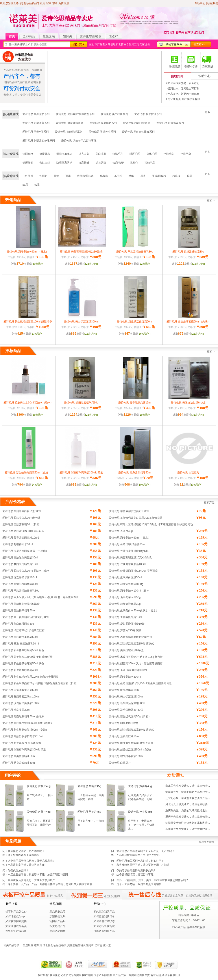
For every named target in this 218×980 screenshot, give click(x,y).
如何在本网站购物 (16, 921)
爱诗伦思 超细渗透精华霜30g (81, 403)
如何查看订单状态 (104, 921)
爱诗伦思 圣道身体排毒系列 (138, 132)
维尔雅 (38, 945)
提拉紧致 (101, 163)
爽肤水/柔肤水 (85, 176)
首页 (14, 36)
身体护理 (152, 154)
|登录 (49, 3)
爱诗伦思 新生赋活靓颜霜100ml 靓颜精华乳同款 (32, 322)
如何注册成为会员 (16, 926)
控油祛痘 (169, 154)
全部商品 (30, 36)
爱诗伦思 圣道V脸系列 (36, 132)
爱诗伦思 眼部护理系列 (148, 114)
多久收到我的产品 (104, 912)
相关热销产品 (57, 926)
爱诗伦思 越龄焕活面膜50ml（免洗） (188, 322)
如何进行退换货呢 (104, 926)
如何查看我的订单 (104, 916)
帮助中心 (200, 3)
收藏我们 (213, 3)
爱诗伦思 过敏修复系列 (170, 123)
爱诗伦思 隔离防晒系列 (103, 123)
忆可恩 (98, 945)
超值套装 (51, 36)
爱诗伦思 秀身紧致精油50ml (135, 473)
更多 (207, 112)
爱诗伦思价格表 (91, 36)
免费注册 (64, 3)
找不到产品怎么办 (16, 912)
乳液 (56, 176)
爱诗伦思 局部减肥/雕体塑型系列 (75, 114)
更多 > (211, 201)
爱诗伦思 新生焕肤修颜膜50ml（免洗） (28, 473)
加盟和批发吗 (57, 916)
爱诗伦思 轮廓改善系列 (36, 123)
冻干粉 (118, 176)
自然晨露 (28, 945)
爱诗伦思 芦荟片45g (39, 786)
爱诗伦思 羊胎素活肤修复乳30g (135, 252)
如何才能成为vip (15, 916)
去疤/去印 (118, 163)
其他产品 (150, 163)
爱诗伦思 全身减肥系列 (36, 114)
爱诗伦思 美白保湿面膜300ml (81, 322)
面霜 (68, 176)
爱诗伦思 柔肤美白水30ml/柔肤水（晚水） (28, 403)
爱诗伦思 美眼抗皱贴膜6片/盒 (188, 403)
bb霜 (25, 185)
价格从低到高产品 (104, 931)
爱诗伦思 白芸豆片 (188, 473)
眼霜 (189, 176)
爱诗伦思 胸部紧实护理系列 (39, 141)
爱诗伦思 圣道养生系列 (102, 132)
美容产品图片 (57, 931)
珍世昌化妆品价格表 (55, 945)
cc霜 (37, 185)
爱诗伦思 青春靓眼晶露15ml (135, 403)
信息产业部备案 (103, 975)
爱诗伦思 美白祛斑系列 (114, 114)
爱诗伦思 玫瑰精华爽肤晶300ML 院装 (81, 473)
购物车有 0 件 (174, 44)
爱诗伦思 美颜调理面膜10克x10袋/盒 (81, 252)
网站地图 (87, 975)
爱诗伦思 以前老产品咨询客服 (79, 141)
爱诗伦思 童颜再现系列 (69, 132)
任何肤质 (28, 176)
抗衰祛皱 (84, 163)
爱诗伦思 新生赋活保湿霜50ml (135, 322)
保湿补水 (45, 154)
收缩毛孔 (118, 154)
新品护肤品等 (57, 912)
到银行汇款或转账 (16, 931)
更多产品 (209, 503)
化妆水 (104, 176)
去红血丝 (45, 163)
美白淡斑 (101, 154)
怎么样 (114, 36)
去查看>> (199, 44)
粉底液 (176, 176)
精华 (131, 176)
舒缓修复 (28, 163)
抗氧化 (134, 163)
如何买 (67, 36)
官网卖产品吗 (57, 921)
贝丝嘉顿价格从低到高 (80, 945)
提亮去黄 (84, 154)
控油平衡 (186, 154)
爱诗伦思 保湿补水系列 (69, 123)
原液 (143, 176)
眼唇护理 (135, 154)
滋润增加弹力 (64, 154)
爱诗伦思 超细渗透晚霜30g (188, 252)
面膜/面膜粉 (159, 176)
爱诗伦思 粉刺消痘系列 (137, 123)
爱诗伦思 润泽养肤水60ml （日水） (28, 252)
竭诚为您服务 (207, 842)
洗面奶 (43, 176)
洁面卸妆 (28, 154)
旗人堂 (107, 945)
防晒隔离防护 (64, 163)
